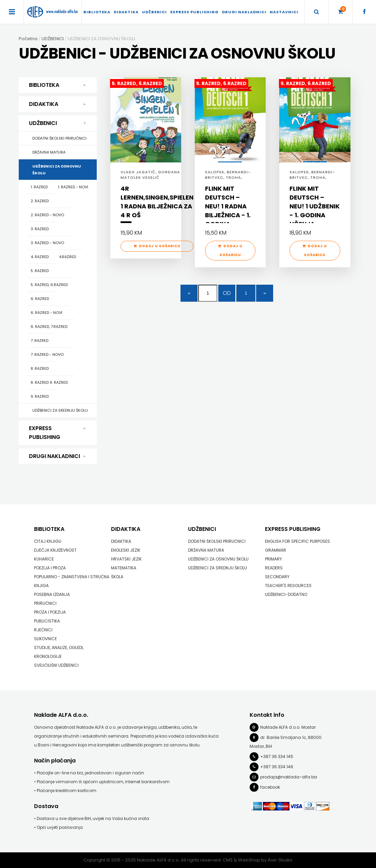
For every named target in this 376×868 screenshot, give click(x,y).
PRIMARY (273, 559)
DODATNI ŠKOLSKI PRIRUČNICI (59, 138)
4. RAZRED (40, 257)
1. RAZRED (39, 187)
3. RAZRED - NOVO (47, 243)
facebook (270, 787)
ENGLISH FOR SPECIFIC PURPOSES (297, 541)
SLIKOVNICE (45, 639)
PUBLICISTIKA (47, 621)
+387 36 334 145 (277, 756)
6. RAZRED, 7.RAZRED (49, 327)
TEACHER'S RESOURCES (288, 586)
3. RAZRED (40, 229)
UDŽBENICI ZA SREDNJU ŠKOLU (60, 410)
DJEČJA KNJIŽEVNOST (55, 550)
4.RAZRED (67, 257)
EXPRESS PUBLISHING (194, 12)
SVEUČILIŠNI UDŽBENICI (56, 665)
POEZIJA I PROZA (50, 568)
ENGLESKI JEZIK (126, 550)
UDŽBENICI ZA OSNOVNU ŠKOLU (57, 170)
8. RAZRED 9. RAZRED (49, 382)
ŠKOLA (117, 577)
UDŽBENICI (154, 12)
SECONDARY (277, 577)
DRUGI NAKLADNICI (244, 12)
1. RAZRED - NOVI (73, 187)
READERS (274, 568)
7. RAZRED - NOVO (47, 354)
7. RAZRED (40, 341)
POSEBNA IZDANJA (52, 594)
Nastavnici (284, 12)
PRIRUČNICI (45, 603)
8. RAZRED (40, 368)
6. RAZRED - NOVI (46, 313)
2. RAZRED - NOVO (47, 215)
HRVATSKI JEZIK (126, 559)
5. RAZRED (40, 271)
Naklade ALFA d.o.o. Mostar (288, 727)
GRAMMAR (276, 550)
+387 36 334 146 (277, 767)
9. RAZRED (40, 396)
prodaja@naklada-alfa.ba (289, 777)
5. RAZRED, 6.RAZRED (49, 285)
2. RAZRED (40, 201)
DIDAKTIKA (126, 12)
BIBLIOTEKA (97, 12)
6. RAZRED (40, 299)
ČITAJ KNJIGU (48, 541)
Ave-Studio (280, 860)
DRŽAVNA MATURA (49, 152)
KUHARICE (44, 559)
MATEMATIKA (124, 568)
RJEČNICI (43, 630)
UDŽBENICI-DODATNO (286, 594)
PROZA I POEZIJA (50, 612)
